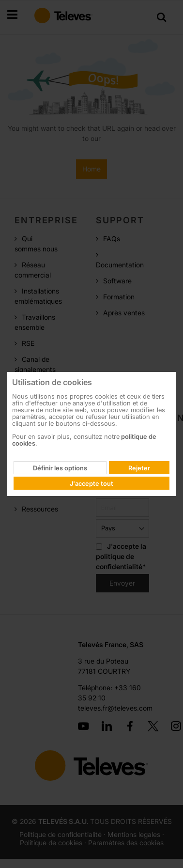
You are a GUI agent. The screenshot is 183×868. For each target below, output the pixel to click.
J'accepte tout (91, 483)
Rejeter (139, 468)
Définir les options (60, 468)
